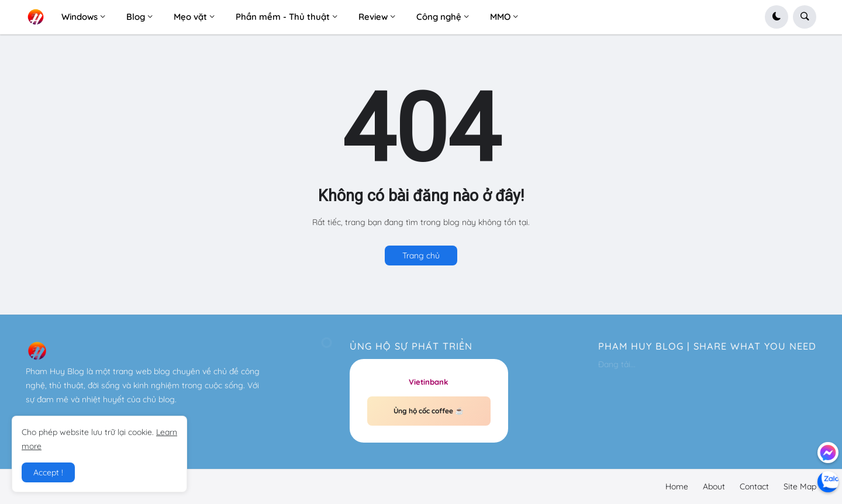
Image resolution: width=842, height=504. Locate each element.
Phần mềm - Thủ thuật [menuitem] (283, 17)
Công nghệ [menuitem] (439, 17)
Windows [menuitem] (80, 17)
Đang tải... (617, 364)
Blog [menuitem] (136, 17)
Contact (754, 486)
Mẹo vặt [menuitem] (190, 17)
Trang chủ (421, 256)
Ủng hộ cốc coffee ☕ (429, 411)
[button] (777, 17)
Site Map (800, 486)
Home (677, 486)
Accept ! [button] (48, 472)
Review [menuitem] (373, 17)
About (714, 486)
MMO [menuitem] (500, 17)
